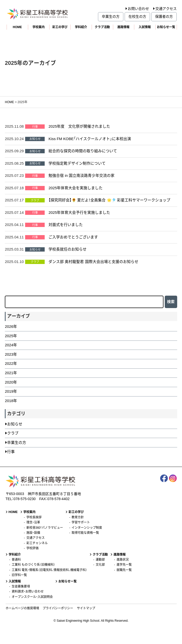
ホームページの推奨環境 (22, 608)
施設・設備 (33, 533)
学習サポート (81, 522)
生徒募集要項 (21, 586)
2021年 (11, 373)
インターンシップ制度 (87, 528)
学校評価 (32, 548)
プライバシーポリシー (58, 608)
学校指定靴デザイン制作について (77, 163)
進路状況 (123, 560)
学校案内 (39, 27)
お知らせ (15, 424)
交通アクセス (166, 9)
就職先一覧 (124, 570)
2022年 (11, 364)
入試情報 (145, 27)
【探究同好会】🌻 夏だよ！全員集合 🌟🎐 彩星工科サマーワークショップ (109, 200)
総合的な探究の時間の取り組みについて (83, 151)
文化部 (100, 565)
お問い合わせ (138, 9)
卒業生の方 (111, 16)
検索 (171, 302)
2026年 (11, 327)
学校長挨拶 (34, 517)
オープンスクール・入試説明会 (32, 597)
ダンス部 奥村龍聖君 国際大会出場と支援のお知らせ (93, 262)
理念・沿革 (33, 522)
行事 (11, 452)
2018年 (11, 401)
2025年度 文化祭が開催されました (79, 126)
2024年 (11, 345)
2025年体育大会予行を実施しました (79, 213)
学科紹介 (81, 27)
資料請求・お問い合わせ (28, 592)
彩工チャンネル (37, 543)
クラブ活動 (102, 27)
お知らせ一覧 (166, 27)
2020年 (11, 382)
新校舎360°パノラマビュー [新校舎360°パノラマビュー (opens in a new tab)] (45, 528)
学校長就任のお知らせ (68, 249)
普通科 (16, 560)
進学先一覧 (124, 565)
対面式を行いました (66, 225)
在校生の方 (137, 16)
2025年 (11, 336)
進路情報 (123, 27)
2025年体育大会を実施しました (76, 188)
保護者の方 (164, 16)
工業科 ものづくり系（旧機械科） (33, 565)
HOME (17, 27)
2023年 (11, 354)
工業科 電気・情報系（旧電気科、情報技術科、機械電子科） (49, 570)
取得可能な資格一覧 (85, 533)
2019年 (11, 391)
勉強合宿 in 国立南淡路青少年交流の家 (81, 176)
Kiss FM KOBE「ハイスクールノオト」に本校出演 (90, 139)
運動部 (100, 560)
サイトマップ (86, 608)
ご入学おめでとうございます (73, 237)
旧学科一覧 (19, 575)
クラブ (13, 433)
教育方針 (78, 517)
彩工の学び (60, 27)
